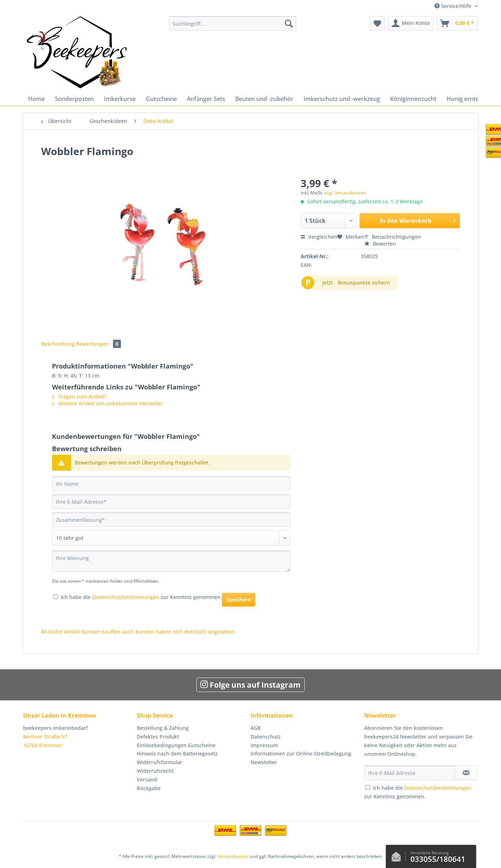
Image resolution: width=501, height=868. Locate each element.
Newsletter (264, 762)
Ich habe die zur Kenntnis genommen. (141, 597)
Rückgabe (149, 788)
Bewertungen (99, 344)
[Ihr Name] (171, 484)
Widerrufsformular (160, 762)
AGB (256, 728)
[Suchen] (289, 23)
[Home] (36, 99)
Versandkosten (233, 856)
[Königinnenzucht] (413, 99)
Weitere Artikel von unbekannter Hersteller (108, 403)
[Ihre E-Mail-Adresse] (171, 502)
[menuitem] (233, 27)
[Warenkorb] (457, 23)
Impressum (264, 745)
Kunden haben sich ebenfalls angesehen (185, 632)
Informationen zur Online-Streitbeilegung (301, 754)
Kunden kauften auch (108, 632)
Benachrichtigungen (393, 237)
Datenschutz (266, 737)
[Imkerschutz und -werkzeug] (342, 99)
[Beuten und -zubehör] (264, 99)
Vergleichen (319, 237)
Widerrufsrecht (155, 771)
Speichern (239, 600)
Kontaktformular (398, 855)
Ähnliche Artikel (60, 632)
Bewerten (380, 244)
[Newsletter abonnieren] (466, 773)
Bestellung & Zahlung (163, 728)
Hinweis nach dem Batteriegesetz (177, 754)
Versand (147, 779)
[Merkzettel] (377, 23)
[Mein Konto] (411, 23)
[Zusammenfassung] (171, 520)
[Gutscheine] (161, 99)
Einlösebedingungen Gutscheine (176, 745)
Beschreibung (58, 344)
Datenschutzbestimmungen (126, 597)
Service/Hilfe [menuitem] (454, 6)
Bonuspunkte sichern (364, 283)
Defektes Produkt (158, 737)
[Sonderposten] (74, 99)
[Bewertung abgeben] (171, 538)
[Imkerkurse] (120, 99)
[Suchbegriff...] (233, 23)
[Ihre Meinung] (171, 561)
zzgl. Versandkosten (345, 193)
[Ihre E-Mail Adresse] (410, 773)
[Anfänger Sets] (206, 99)
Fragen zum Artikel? (79, 396)
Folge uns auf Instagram (250, 685)
